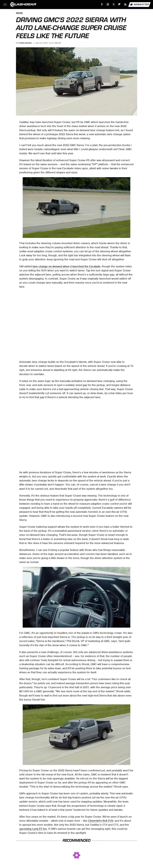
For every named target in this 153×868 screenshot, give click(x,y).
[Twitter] (114, 4)
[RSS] (125, 4)
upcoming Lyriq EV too (33, 829)
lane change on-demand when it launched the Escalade (66, 266)
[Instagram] (108, 4)
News (19, 13)
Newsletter (139, 5)
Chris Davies (25, 43)
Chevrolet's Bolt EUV (101, 821)
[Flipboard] (120, 4)
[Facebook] (102, 4)
